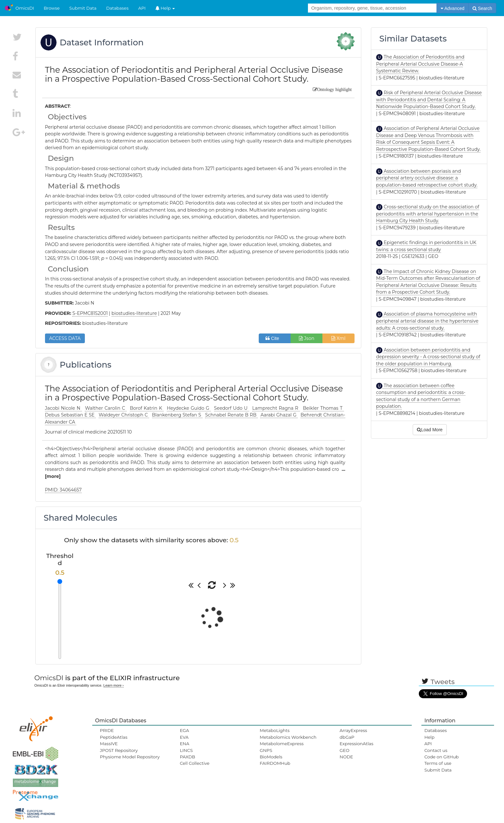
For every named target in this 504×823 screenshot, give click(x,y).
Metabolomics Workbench (288, 737)
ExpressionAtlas (357, 744)
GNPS (266, 750)
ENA (184, 744)
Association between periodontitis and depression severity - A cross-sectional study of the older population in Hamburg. (428, 357)
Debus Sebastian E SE (71, 415)
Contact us (436, 750)
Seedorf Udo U (232, 408)
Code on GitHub (441, 757)
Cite (275, 338)
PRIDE (107, 730)
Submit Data (83, 8)
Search (482, 8)
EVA (184, 737)
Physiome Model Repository (130, 757)
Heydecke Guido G (189, 408)
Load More (430, 430)
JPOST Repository (119, 750)
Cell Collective (194, 763)
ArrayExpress (354, 730)
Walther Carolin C (106, 408)
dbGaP (347, 737)
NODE (346, 757)
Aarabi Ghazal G (279, 415)
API (142, 8)
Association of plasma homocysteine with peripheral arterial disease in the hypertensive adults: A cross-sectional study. (427, 321)
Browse (52, 8)
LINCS (186, 750)
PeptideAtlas (114, 737)
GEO (345, 750)
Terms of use (438, 763)
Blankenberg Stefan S (177, 415)
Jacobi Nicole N (63, 408)
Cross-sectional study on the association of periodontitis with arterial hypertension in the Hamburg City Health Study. (428, 214)
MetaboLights (275, 730)
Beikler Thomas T (324, 408)
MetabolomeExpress (282, 744)
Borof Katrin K (147, 408)
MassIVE (109, 744)
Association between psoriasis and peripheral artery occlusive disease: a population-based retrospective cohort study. (427, 178)
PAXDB (187, 757)
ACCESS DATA (65, 338)
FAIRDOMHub (275, 763)
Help (165, 8)
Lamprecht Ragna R (276, 408)
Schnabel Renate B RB (231, 415)
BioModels (271, 757)
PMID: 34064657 (63, 490)
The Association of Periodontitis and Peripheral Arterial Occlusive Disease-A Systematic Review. (420, 64)
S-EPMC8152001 (90, 313)
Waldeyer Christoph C (124, 415)
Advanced (452, 8)
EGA (184, 730)
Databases (117, 8)
